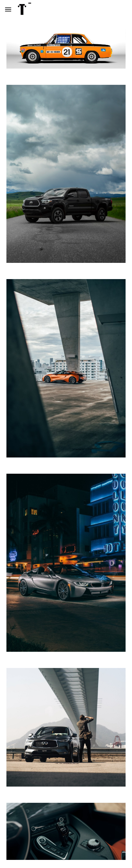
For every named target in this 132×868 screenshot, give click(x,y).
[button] (8, 9)
